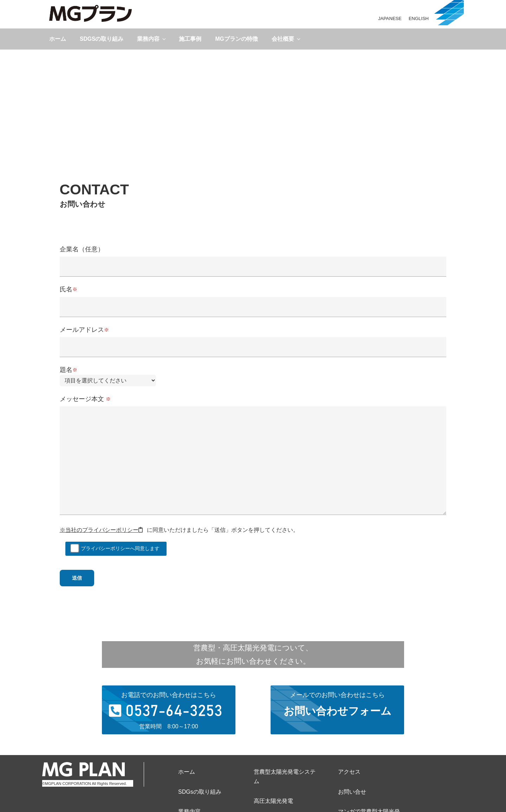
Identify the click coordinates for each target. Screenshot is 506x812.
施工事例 (190, 39)
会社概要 (287, 39)
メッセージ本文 (253, 456)
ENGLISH (419, 18)
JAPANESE (390, 18)
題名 (108, 375)
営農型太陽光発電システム (285, 776)
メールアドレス (253, 338)
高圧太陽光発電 (273, 801)
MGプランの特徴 (236, 39)
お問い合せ (352, 792)
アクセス (349, 772)
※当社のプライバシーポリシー (101, 530)
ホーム (58, 39)
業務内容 (152, 39)
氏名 (253, 298)
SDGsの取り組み (102, 39)
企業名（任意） (253, 257)
